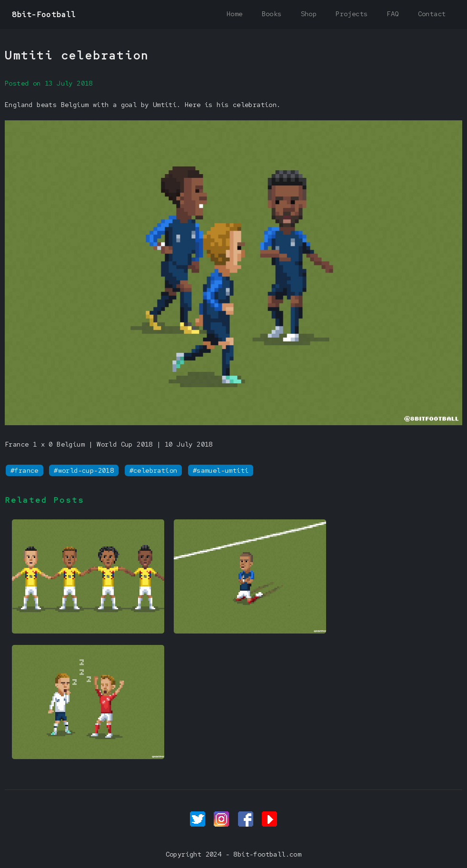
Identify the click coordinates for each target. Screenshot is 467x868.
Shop (309, 14)
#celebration (154, 470)
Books (272, 14)
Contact (432, 14)
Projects (352, 14)
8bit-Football (44, 15)
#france (25, 470)
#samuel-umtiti (221, 470)
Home (235, 14)
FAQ (392, 14)
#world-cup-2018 (84, 470)
